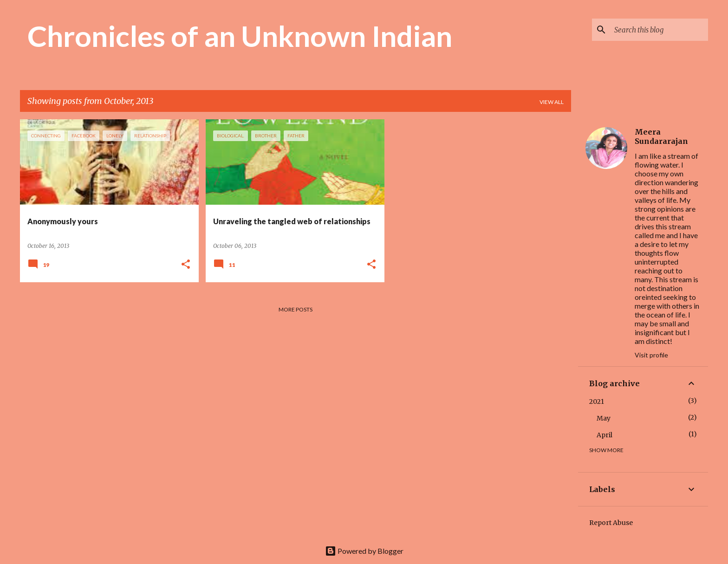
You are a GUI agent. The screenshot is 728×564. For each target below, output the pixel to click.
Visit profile (651, 355)
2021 (597, 402)
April (604, 435)
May (604, 418)
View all (552, 102)
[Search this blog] (659, 30)
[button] (186, 265)
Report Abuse (611, 523)
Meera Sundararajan (661, 136)
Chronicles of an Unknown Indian (240, 36)
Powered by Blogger (364, 551)
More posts (296, 309)
